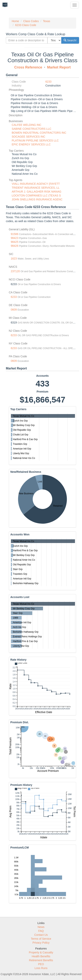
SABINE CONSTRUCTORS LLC (32, 129)
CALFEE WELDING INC (27, 125)
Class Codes (31, 21)
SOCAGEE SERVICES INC (29, 137)
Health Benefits (41, 956)
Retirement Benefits (41, 960)
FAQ (41, 931)
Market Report (59, 67)
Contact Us (41, 935)
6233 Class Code (26, 25)
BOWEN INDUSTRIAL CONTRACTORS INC (39, 133)
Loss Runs (41, 968)
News (41, 927)
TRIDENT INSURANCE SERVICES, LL (36, 188)
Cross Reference (28, 67)
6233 (49, 82)
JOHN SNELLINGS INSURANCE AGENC (37, 199)
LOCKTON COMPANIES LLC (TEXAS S (36, 195)
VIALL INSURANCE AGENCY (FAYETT (36, 184)
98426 (15, 246)
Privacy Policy (41, 943)
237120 (15, 271)
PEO (41, 964)
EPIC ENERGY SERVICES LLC (31, 144)
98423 (15, 238)
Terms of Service (41, 939)
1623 (14, 259)
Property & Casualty (41, 952)
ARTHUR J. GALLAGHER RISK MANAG (37, 192)
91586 (15, 234)
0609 (14, 310)
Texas (47, 21)
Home (15, 21)
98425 (15, 242)
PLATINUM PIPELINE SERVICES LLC (35, 141)
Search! (70, 40)
